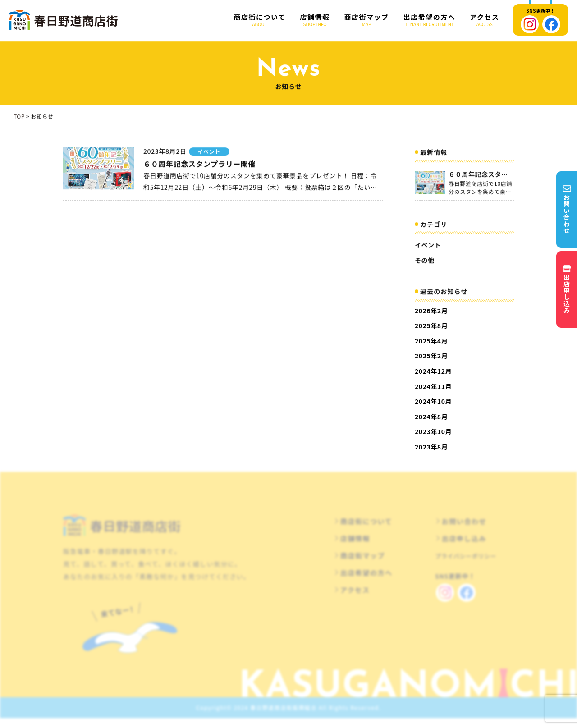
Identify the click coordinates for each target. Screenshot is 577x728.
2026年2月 (431, 311)
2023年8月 (431, 447)
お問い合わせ (464, 529)
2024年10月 (433, 401)
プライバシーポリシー (466, 564)
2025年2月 (431, 356)
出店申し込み (464, 547)
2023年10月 (433, 431)
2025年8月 (431, 325)
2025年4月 (431, 341)
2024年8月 (431, 417)
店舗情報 (315, 20)
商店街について (260, 20)
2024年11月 (433, 386)
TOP (19, 118)
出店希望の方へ (430, 20)
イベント (428, 247)
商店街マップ (367, 20)
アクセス (484, 20)
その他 (425, 262)
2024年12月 (433, 371)
